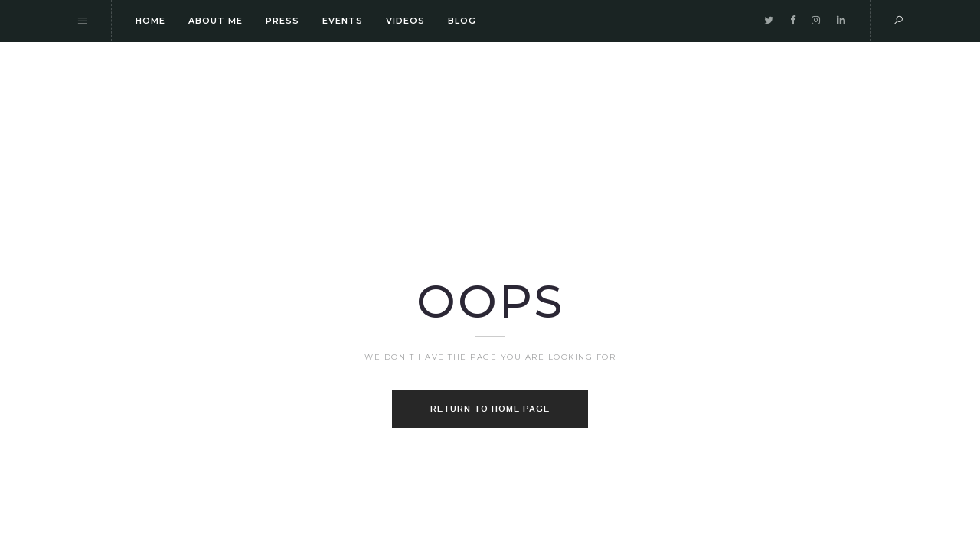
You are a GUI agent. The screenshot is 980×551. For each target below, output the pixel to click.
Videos (405, 21)
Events (343, 21)
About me (216, 21)
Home (150, 21)
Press (283, 21)
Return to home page (490, 409)
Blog (462, 21)
